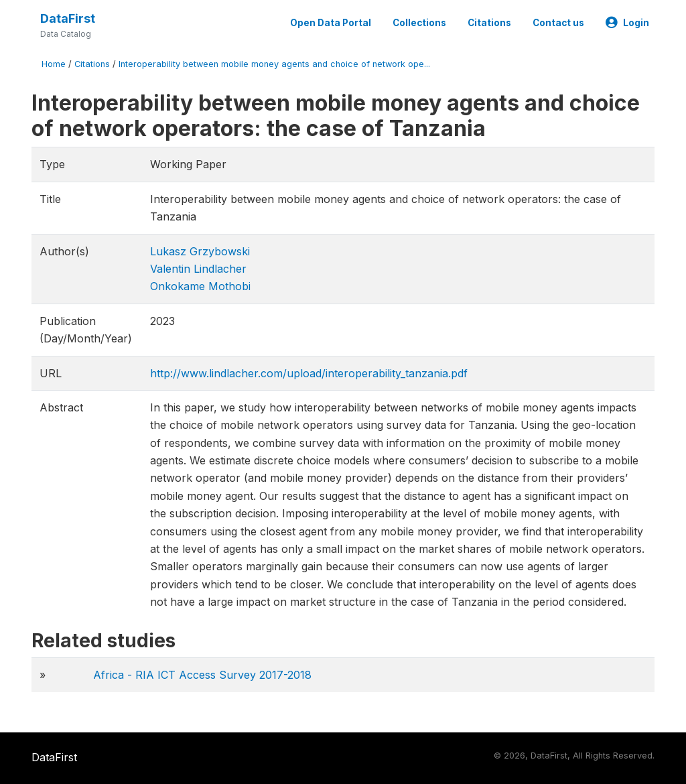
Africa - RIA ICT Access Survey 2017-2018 (202, 675)
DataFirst (68, 18)
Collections (419, 23)
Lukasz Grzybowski (200, 251)
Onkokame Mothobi (200, 286)
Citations (489, 23)
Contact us (558, 23)
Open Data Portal (331, 23)
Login (627, 23)
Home (54, 64)
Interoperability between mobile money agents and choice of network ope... (274, 64)
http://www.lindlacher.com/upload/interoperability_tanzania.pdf (309, 373)
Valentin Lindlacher (198, 269)
